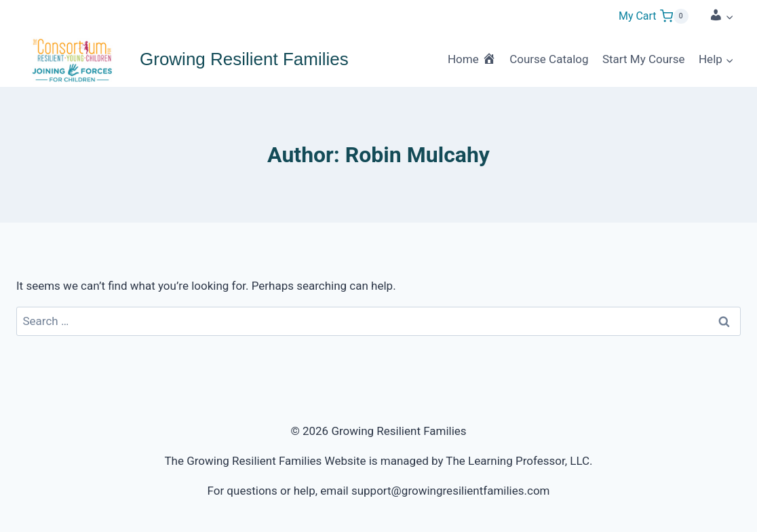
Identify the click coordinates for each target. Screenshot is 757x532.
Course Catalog (549, 59)
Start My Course (644, 59)
